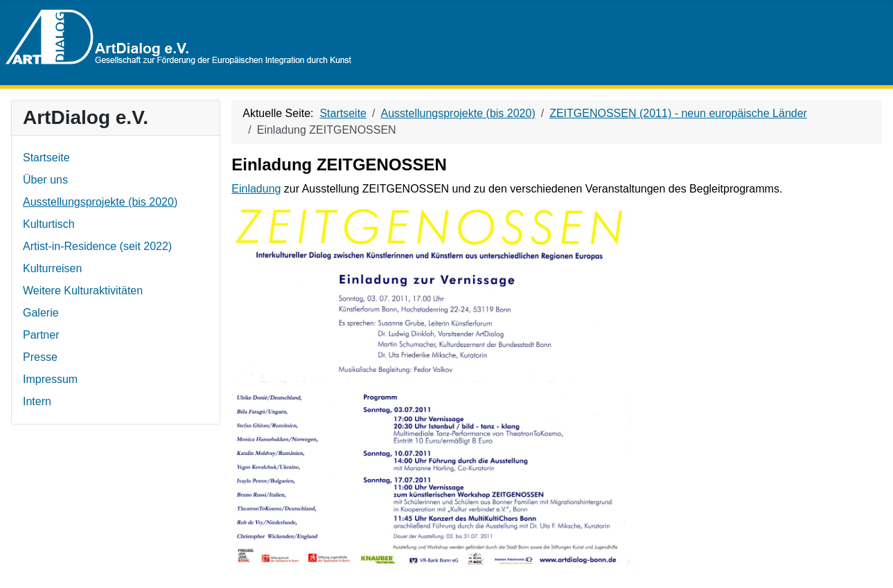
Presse (40, 357)
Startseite (46, 158)
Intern (37, 401)
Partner (41, 335)
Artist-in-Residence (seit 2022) (97, 246)
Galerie (41, 313)
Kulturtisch (49, 224)
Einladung (256, 189)
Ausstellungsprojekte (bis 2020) (100, 202)
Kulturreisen (52, 268)
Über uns (45, 180)
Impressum (50, 379)
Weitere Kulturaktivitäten (83, 291)
